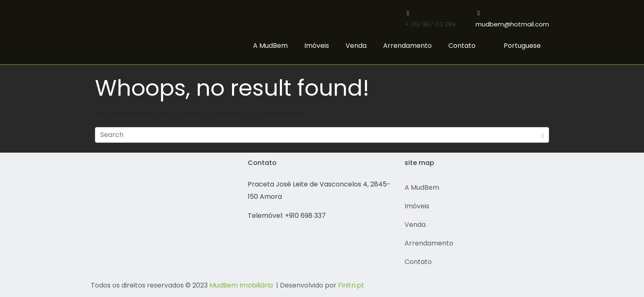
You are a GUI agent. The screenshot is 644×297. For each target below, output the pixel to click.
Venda (356, 46)
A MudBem (270, 46)
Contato (462, 46)
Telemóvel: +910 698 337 (287, 216)
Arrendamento (407, 46)
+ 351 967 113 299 (430, 24)
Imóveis (317, 46)
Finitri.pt (351, 285)
